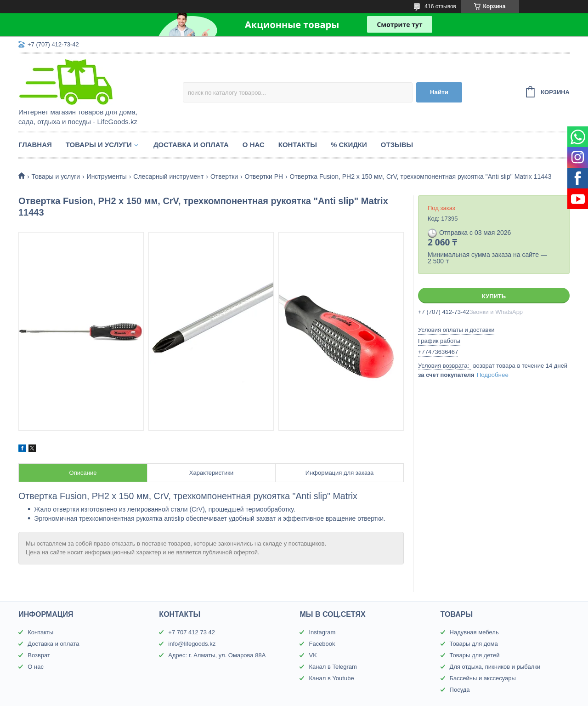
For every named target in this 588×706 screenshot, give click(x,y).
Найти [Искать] (439, 92)
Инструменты (107, 176)
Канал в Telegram (333, 667)
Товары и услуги (99, 145)
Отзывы (397, 145)
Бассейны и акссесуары (483, 678)
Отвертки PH (264, 176)
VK (313, 655)
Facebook (322, 644)
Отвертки (224, 176)
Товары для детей (475, 655)
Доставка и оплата (191, 145)
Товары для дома (474, 644)
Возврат (39, 655)
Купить (494, 296)
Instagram (322, 632)
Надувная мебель (474, 632)
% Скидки (349, 145)
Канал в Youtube (331, 678)
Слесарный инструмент (168, 176)
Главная (35, 145)
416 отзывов (440, 6)
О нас (254, 145)
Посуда (460, 690)
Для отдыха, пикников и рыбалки (495, 667)
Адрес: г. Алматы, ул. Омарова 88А (217, 655)
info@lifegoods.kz (192, 644)
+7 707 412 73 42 (192, 632)
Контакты (298, 145)
